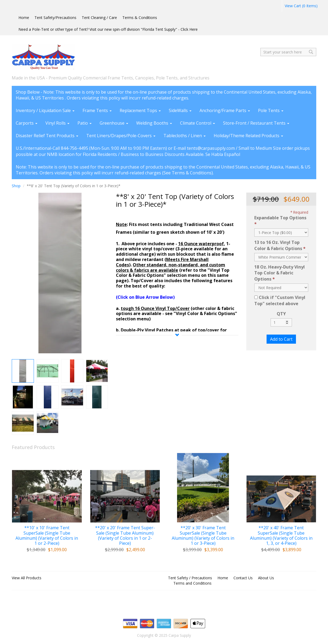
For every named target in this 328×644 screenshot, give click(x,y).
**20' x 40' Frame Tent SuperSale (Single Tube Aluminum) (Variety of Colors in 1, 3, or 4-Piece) (281, 536)
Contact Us (243, 578)
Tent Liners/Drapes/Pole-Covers (121, 136)
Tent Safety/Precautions (55, 18)
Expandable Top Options (280, 218)
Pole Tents (271, 110)
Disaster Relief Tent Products (47, 136)
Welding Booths (154, 123)
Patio (85, 123)
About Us (266, 578)
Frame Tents (97, 110)
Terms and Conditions (192, 583)
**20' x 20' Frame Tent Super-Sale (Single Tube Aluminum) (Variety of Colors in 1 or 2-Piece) (125, 536)
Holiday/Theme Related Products (248, 136)
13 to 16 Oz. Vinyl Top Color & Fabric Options (278, 245)
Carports (27, 123)
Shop (16, 186)
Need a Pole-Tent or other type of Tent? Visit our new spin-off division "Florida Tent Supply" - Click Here (108, 29)
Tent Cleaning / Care (99, 18)
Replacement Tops (140, 110)
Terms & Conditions (140, 18)
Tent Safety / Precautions (190, 578)
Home (24, 18)
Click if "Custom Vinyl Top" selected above (280, 300)
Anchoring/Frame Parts (225, 110)
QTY (281, 314)
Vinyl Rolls (57, 123)
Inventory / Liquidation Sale (45, 110)
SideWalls (180, 110)
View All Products (27, 578)
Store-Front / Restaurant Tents (256, 123)
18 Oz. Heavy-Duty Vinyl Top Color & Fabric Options (280, 273)
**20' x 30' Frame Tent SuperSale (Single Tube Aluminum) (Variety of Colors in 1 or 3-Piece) (203, 536)
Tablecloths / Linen (185, 136)
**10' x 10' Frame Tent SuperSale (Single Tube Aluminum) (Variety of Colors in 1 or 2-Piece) (47, 536)
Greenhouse (114, 123)
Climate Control (198, 123)
